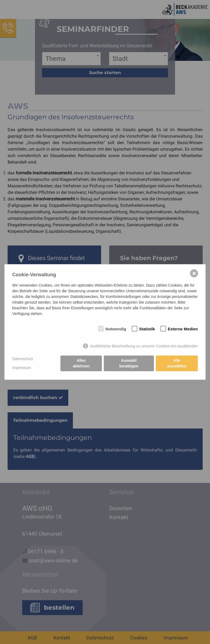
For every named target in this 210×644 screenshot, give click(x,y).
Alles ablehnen (81, 363)
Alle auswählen (177, 363)
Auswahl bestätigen (129, 363)
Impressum (22, 368)
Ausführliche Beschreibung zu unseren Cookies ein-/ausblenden (144, 346)
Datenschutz (23, 359)
